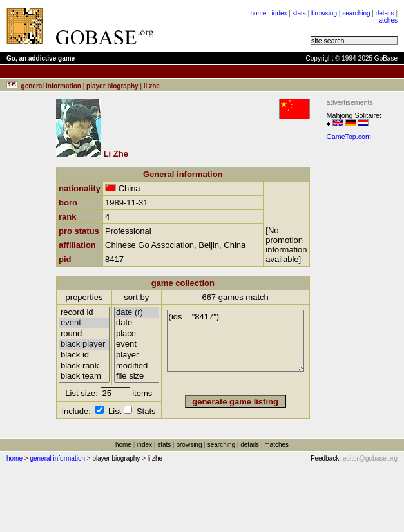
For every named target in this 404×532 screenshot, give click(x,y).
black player (84, 344)
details (385, 13)
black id (84, 355)
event (84, 323)
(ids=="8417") (236, 341)
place (137, 334)
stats (299, 13)
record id (84, 313)
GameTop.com (349, 137)
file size (137, 376)
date (137, 323)
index (280, 13)
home (258, 13)
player (137, 355)
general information (57, 458)
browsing (324, 13)
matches (385, 20)
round (84, 334)
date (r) (137, 313)
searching (356, 13)
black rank (84, 366)
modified (137, 366)
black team (84, 376)
